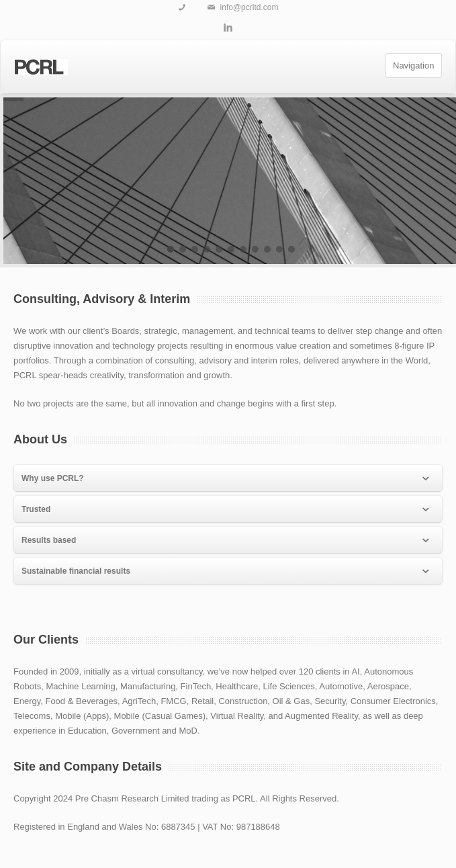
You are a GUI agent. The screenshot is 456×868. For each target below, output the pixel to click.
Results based (226, 541)
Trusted (226, 510)
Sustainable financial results (226, 572)
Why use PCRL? (226, 479)
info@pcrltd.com (249, 7)
